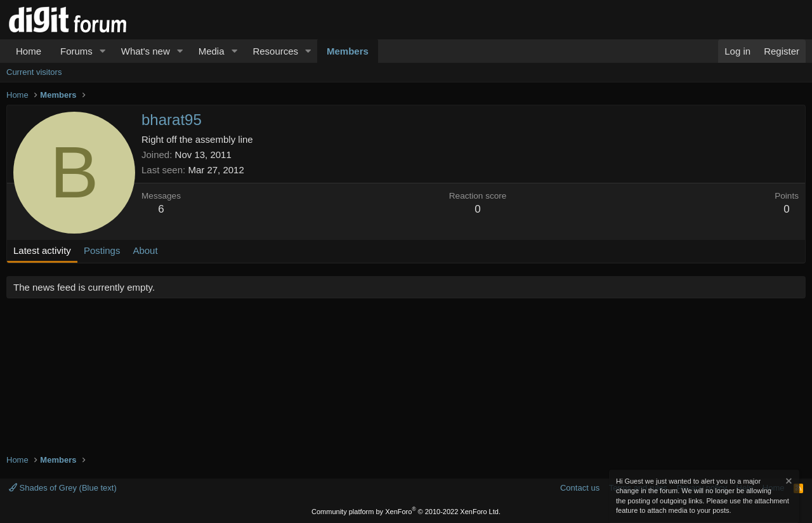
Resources (275, 51)
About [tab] (145, 250)
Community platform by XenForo (406, 512)
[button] (103, 51)
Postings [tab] (102, 250)
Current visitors (34, 72)
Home (29, 51)
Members (348, 51)
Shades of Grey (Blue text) (63, 488)
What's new (146, 51)
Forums (76, 51)
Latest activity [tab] (42, 250)
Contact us (580, 488)
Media (212, 51)
